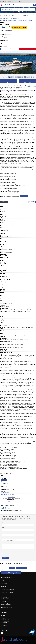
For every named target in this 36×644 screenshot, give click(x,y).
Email (3, 528)
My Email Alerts (4, 588)
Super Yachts (4, 579)
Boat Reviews (4, 618)
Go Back (12, 568)
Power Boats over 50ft (14, 18)
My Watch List (4, 587)
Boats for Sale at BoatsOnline (7, 593)
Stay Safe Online (4, 626)
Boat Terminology (4, 603)
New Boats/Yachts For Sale (6, 576)
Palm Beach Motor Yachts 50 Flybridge (25, 21)
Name (3, 522)
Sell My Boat (3, 1)
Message (4, 543)
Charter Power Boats (5, 599)
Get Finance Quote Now (19, 27)
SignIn (20, 1)
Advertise (3, 615)
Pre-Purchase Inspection (6, 31)
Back (9, 82)
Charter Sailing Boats (5, 597)
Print (9, 80)
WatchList (16, 1)
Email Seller (9, 49)
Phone (3, 533)
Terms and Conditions (5, 627)
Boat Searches (4, 584)
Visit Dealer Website (6, 493)
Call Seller (27, 49)
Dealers (3, 611)
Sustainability (4, 602)
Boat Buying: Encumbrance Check (8, 590)
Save (3, 551)
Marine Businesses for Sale (7, 605)
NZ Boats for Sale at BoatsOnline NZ (8, 594)
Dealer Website (24, 196)
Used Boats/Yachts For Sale (6, 578)
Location (4, 538)
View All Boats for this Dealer (8, 494)
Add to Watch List (27, 80)
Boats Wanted (4, 623)
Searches (10, 1)
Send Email (6, 558)
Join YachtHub (4, 614)
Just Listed (3, 581)
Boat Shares (3, 606)
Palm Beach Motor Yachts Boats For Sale (8, 21)
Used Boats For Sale (4, 18)
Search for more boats (22, 568)
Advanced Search (18, 12)
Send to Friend (27, 82)
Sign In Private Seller (5, 621)
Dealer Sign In (4, 612)
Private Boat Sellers (5, 620)
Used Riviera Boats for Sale (6, 608)
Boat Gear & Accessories (6, 585)
